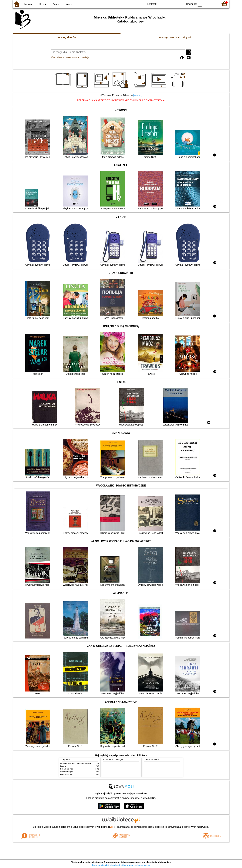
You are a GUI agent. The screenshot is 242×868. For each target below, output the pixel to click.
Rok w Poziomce (66, 769)
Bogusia (63, 766)
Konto (69, 4)
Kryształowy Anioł (67, 774)
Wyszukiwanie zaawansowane (65, 57)
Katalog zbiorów (67, 37)
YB (174, 4)
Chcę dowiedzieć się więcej (106, 865)
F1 (205, 4)
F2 (213, 4)
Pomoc (56, 4)
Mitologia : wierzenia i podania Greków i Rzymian (79, 763)
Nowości (29, 4)
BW (167, 4)
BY (181, 4)
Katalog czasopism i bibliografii (175, 37)
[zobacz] (138, 95)
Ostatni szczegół (66, 772)
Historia (43, 4)
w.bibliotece (105, 827)
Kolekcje (85, 57)
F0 (199, 4)
